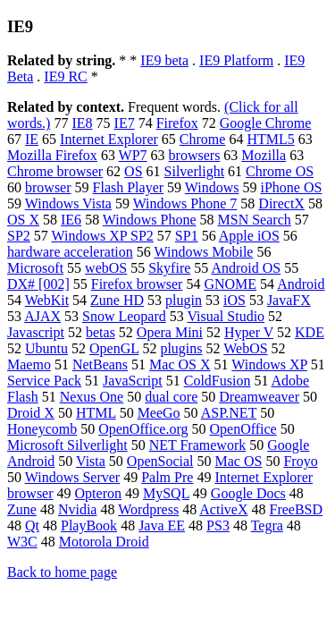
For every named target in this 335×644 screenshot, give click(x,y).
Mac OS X (180, 364)
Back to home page (62, 572)
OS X (23, 220)
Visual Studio (226, 316)
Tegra (267, 525)
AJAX (42, 316)
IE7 (125, 123)
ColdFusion (218, 381)
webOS (106, 268)
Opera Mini (170, 332)
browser (48, 187)
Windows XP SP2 (103, 236)
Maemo (29, 364)
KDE (310, 332)
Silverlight (195, 171)
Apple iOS (249, 236)
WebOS (245, 348)
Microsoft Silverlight (67, 445)
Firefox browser (137, 284)
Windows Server (72, 477)
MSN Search (255, 220)
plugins (181, 348)
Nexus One (92, 397)
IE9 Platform (236, 60)
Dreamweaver (259, 397)
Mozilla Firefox (52, 155)
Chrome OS (280, 171)
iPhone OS (292, 187)
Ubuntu (46, 348)
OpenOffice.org (143, 429)
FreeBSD (297, 509)
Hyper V (249, 332)
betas (100, 332)
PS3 (218, 525)
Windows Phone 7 (185, 203)
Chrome (203, 139)
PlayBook (89, 525)
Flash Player (129, 187)
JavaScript (133, 381)
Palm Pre (167, 477)
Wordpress (148, 509)
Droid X (31, 413)
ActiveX (223, 509)
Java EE (162, 525)
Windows (212, 187)
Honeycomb (42, 429)
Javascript (36, 332)
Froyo (300, 461)
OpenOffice (243, 429)
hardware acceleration (70, 252)
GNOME (230, 284)
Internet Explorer (109, 139)
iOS (234, 300)
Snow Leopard (124, 316)
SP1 (187, 236)
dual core (171, 397)
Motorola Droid (104, 542)
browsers (195, 155)
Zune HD (117, 300)
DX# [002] (38, 284)
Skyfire (169, 268)
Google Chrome (266, 123)
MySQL (166, 493)
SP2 (19, 236)
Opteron (98, 493)
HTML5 (270, 139)
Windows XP (269, 364)
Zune (22, 509)
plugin (184, 300)
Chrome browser (55, 171)
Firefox (177, 123)
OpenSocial (160, 461)
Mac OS (239, 461)
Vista (91, 461)
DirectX (281, 203)
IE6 (71, 220)
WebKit (47, 300)
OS (133, 171)
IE (32, 139)
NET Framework (198, 445)
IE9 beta (164, 60)
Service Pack (44, 381)
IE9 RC (65, 76)
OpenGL (114, 348)
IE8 (82, 123)
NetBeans (100, 364)
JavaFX (289, 300)
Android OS (246, 268)
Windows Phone (150, 220)
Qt (32, 525)
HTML (96, 413)
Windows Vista (68, 203)
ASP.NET (229, 413)
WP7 (133, 155)
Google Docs (248, 493)
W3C (22, 542)
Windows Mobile (204, 252)
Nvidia (78, 509)
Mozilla (264, 155)
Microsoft (35, 268)
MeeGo (159, 413)
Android (301, 284)
